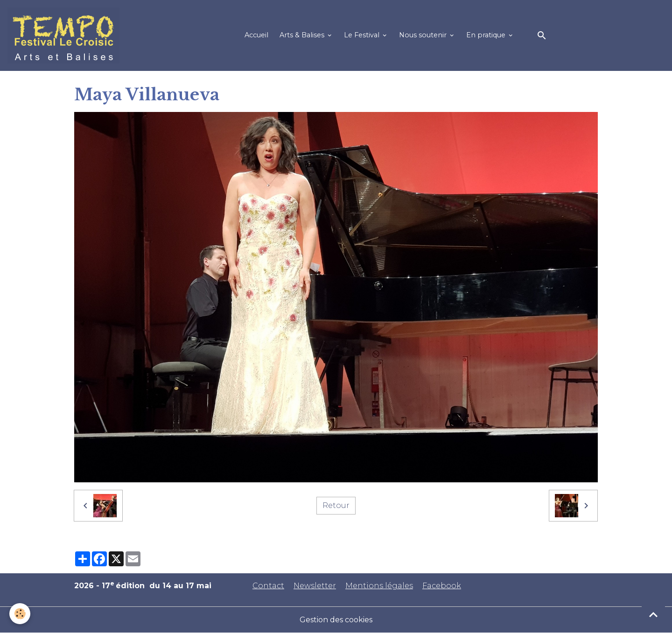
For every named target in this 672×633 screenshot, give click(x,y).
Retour (336, 505)
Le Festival (363, 35)
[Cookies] (20, 614)
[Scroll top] (653, 614)
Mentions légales (379, 586)
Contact (268, 586)
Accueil (256, 35)
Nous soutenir (424, 35)
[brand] (65, 35)
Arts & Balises (303, 35)
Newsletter (315, 586)
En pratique (487, 35)
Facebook (442, 586)
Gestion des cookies (336, 620)
